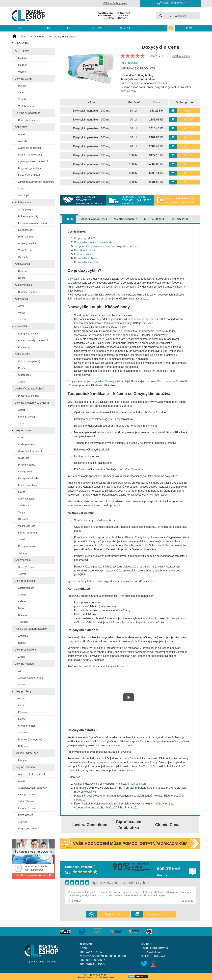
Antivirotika (21, 299)
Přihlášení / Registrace (115, 3)
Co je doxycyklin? (85, 238)
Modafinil (23, 58)
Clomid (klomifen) (27, 726)
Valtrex (22, 313)
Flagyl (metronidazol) (29, 175)
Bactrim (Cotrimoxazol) (30, 155)
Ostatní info (180, 219)
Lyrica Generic (26, 815)
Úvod (22, 28)
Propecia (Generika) (29, 396)
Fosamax (23, 712)
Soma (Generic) (26, 567)
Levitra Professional (28, 533)
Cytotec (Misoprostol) (29, 361)
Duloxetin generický (28, 216)
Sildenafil (23, 519)
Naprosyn (23, 615)
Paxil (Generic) (26, 237)
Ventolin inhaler (26, 106)
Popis (69, 219)
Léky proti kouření (25, 650)
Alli (20, 671)
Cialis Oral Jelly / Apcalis (31, 451)
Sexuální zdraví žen (27, 753)
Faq (70, 28)
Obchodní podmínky (92, 960)
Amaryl (22, 382)
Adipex (22, 684)
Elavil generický (26, 230)
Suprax (22, 189)
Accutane (23, 636)
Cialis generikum (27, 444)
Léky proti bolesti (25, 581)
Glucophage (25, 375)
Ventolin (22, 99)
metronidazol (112, 762)
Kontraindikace (154, 219)
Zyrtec (21, 92)
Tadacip (22, 539)
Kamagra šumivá (27, 546)
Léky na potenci (24, 430)
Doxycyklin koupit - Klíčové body (93, 242)
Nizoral (22, 278)
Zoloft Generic (26, 250)
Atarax (22, 781)
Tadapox (23, 553)
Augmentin (96, 762)
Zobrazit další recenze (159, 914)
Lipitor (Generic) (26, 417)
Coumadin (24, 347)
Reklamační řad (151, 952)
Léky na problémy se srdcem (32, 403)
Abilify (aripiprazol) (28, 209)
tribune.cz (80, 800)
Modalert (23, 65)
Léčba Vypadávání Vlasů (29, 389)
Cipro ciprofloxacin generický (33, 161)
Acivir (21, 306)
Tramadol (23, 622)
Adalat (22, 410)
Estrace (22, 699)
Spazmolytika (23, 560)
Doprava (96, 28)
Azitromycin (24, 195)
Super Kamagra (26, 499)
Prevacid (23, 368)
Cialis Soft (23, 458)
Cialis (21, 438)
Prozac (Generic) (27, 243)
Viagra (22, 512)
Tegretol (22, 574)
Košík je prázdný (174, 3)
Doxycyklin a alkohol (86, 258)
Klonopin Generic (27, 795)
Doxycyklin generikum (29, 168)
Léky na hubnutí (24, 664)
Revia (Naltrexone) (28, 120)
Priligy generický (27, 465)
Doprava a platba (91, 952)
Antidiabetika (23, 354)
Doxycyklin (74, 279)
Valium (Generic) (27, 801)
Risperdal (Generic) (28, 292)
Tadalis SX (24, 505)
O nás (190, 28)
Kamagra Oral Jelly (28, 478)
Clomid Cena (167, 825)
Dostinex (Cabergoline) (30, 739)
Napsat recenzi (113, 914)
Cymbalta (23, 257)
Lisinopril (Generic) (28, 334)
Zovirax (22, 320)
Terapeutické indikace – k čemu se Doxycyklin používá (106, 246)
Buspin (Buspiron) (27, 829)
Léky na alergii (23, 79)
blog (46, 28)
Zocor (21, 423)
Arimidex (23, 733)
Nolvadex (23, 746)
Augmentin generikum (29, 148)
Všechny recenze (181, 56)
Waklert (22, 72)
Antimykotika (22, 264)
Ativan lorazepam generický (32, 788)
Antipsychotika (23, 285)
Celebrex (23, 601)
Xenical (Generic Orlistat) (31, 678)
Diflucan (22, 271)
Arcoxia (22, 595)
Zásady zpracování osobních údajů (103, 956)
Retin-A (22, 643)
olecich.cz (90, 792)
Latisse (22, 719)
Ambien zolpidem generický (32, 774)
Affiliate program (153, 956)
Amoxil (22, 134)
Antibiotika (21, 127)
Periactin (23, 86)
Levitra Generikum (90, 825)
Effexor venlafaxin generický (33, 223)
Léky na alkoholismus (28, 113)
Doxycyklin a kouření (86, 262)
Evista (21, 705)
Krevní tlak (21, 326)
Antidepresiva (23, 202)
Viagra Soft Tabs (27, 526)
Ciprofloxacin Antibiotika (129, 824)
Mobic (21, 608)
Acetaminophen (26, 588)
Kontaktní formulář (93, 964)
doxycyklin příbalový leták (106, 381)
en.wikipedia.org (137, 784)
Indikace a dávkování (93, 219)
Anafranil (23, 822)
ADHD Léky (22, 51)
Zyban (21, 657)
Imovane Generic (27, 808)
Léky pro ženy (23, 691)
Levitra (22, 492)
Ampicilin (23, 141)
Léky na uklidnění (25, 767)
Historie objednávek (154, 948)
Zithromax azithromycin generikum (36, 182)
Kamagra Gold (26, 472)
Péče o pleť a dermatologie (31, 629)
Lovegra (22, 760)
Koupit (189, 111)
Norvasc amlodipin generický (33, 340)
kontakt (126, 28)
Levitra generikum (27, 485)
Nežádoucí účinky (125, 219)
